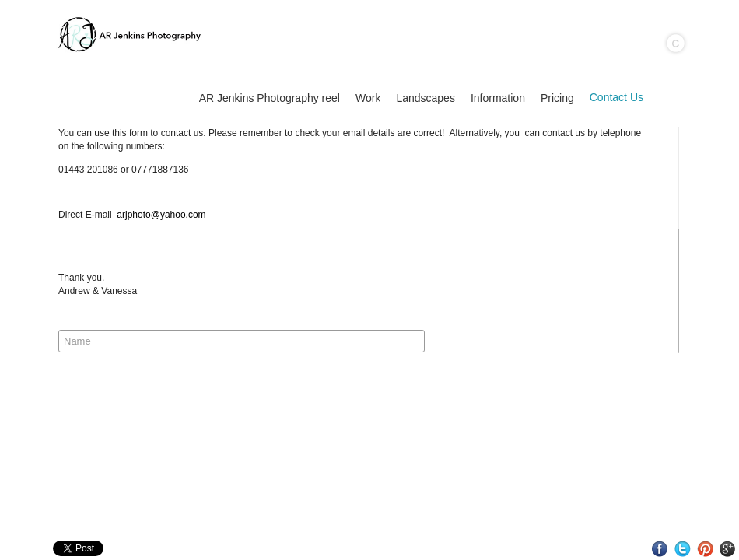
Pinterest (705, 549)
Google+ (728, 549)
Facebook (660, 549)
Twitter (683, 549)
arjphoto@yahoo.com (161, 215)
